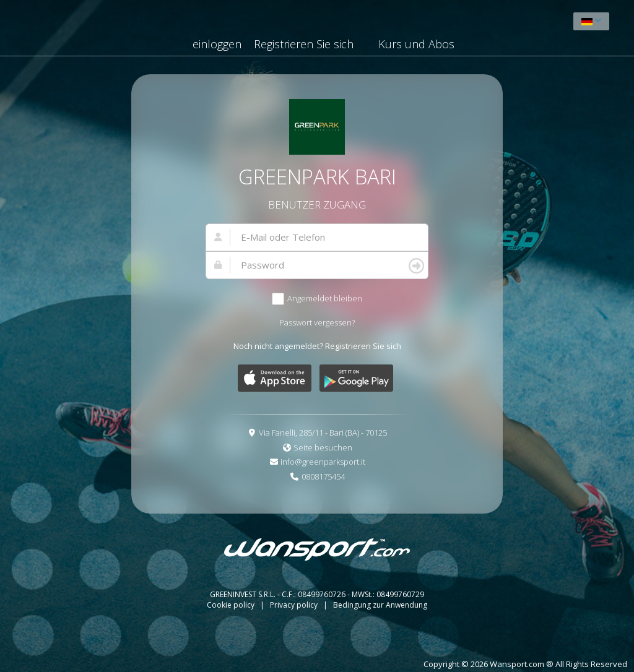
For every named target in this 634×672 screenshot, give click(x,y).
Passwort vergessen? (317, 322)
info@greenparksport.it (323, 462)
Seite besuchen (323, 447)
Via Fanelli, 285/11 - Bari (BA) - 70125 (323, 433)
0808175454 (323, 476)
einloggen (217, 44)
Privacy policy (295, 605)
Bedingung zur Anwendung (380, 605)
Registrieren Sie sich (304, 44)
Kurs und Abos (416, 44)
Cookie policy (232, 605)
